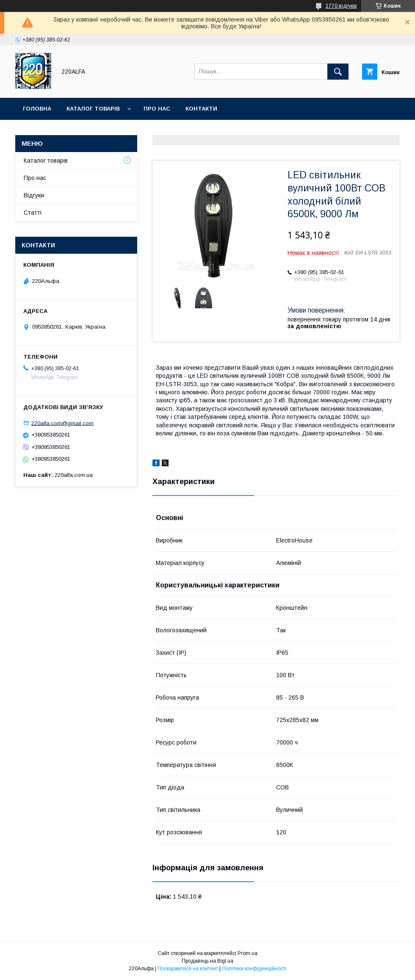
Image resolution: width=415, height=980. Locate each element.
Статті (33, 213)
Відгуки (34, 195)
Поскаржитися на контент (188, 969)
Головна (37, 109)
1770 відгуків (341, 6)
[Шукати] (338, 72)
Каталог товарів (93, 109)
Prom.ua (248, 953)
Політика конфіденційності (254, 969)
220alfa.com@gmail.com (62, 423)
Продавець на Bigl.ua (207, 961)
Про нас (157, 109)
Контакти (201, 109)
